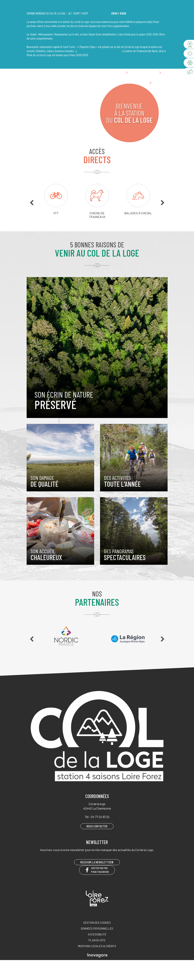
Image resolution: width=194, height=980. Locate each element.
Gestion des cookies (97, 923)
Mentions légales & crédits (97, 946)
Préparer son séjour (127, 83)
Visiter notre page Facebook (97, 870)
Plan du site (97, 940)
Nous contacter (155, 71)
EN (107, 71)
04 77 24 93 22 (131, 71)
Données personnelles (97, 928)
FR (102, 71)
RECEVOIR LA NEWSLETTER (97, 862)
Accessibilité (97, 934)
